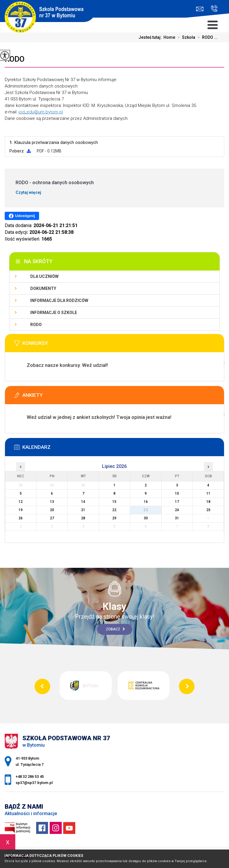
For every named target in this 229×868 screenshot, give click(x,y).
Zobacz (115, 629)
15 (114, 502)
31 (177, 518)
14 (83, 502)
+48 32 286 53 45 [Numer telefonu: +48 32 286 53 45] (30, 777)
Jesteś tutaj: (151, 37)
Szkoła (185, 37)
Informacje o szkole (54, 313)
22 (114, 510)
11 (208, 493)
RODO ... (206, 37)
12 (21, 502)
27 (52, 518)
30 (146, 518)
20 (52, 510)
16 (146, 502)
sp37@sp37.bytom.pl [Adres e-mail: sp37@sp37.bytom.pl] (34, 783)
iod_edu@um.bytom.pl (41, 112)
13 (52, 502)
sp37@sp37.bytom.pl (200, 9)
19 (21, 510)
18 (208, 502)
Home (169, 37)
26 (21, 518)
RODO (15, 59)
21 (83, 510)
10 (177, 493)
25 (208, 510)
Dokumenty (43, 288)
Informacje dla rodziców (59, 300)
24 (177, 510)
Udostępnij (22, 216)
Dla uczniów (44, 276)
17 (177, 502)
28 (83, 518)
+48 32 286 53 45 (214, 9)
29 (114, 518)
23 (146, 510)
